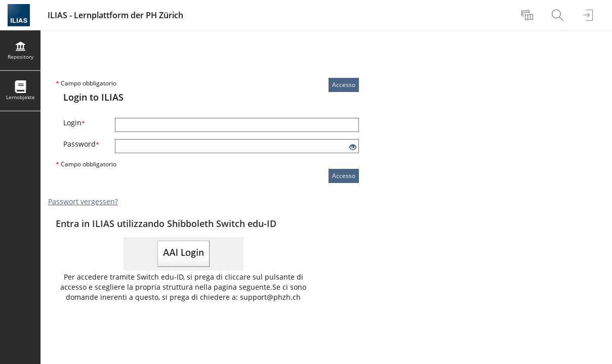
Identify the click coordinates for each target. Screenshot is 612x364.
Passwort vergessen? (83, 201)
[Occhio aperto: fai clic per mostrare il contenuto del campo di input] (353, 147)
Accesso (344, 85)
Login (74, 123)
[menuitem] (528, 15)
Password (81, 144)
